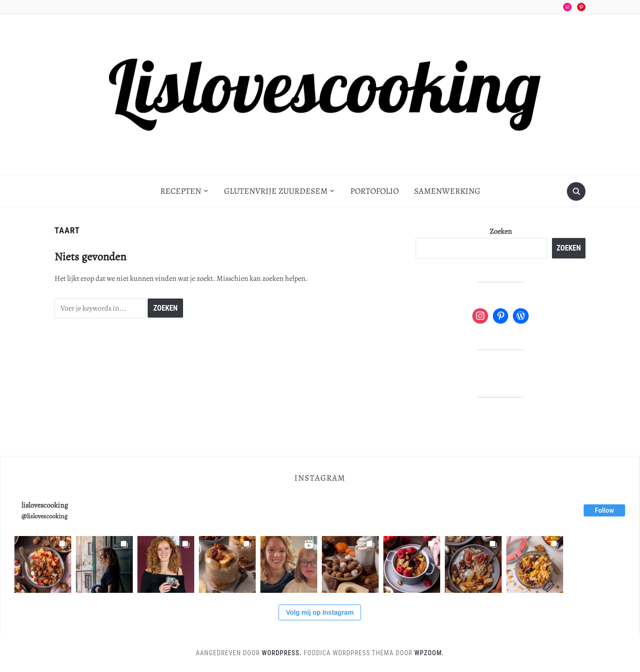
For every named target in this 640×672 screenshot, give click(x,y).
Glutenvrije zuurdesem (276, 191)
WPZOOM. (429, 653)
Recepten (181, 191)
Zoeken (501, 231)
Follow (604, 510)
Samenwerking (447, 191)
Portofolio (374, 191)
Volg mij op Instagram (320, 612)
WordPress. (282, 653)
